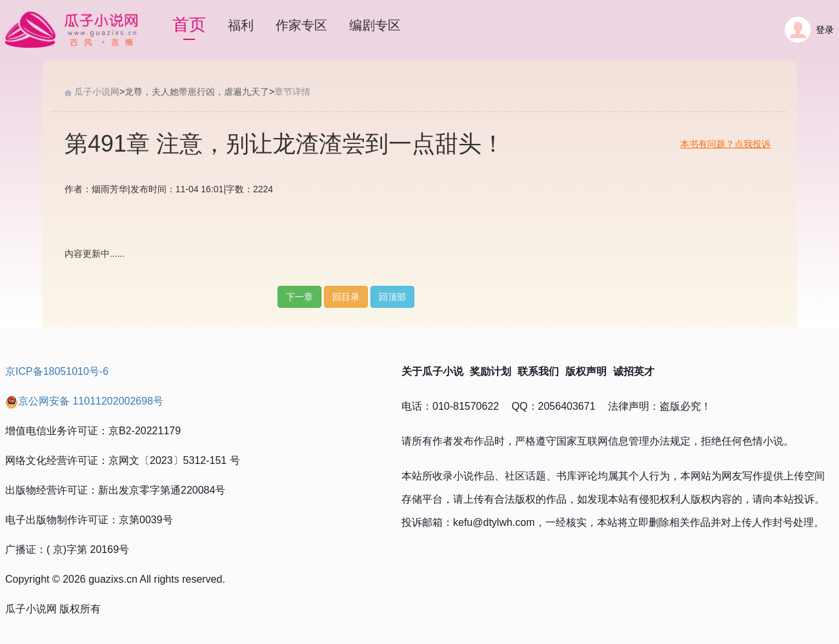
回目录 (346, 297)
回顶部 (392, 297)
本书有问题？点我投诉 (725, 144)
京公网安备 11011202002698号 (84, 401)
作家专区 (301, 25)
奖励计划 (490, 371)
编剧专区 (375, 25)
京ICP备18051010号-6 (57, 371)
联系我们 (538, 371)
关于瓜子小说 (432, 371)
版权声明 (586, 371)
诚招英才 (634, 371)
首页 (189, 25)
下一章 (299, 297)
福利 (241, 25)
